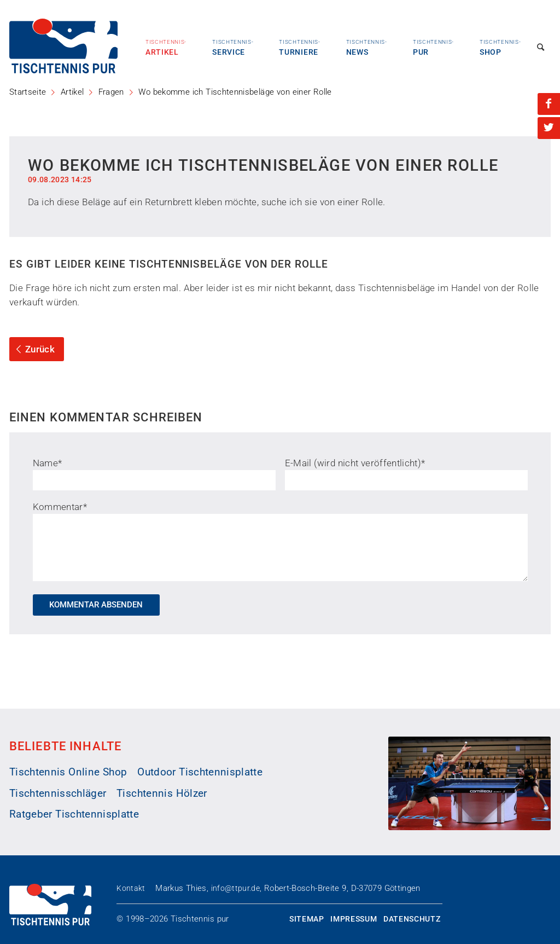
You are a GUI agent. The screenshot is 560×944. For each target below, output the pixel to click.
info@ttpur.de (235, 888)
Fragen (111, 92)
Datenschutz (412, 919)
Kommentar (60, 507)
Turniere (299, 47)
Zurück (33, 349)
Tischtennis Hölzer (162, 794)
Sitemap (307, 919)
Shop (500, 47)
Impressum (354, 919)
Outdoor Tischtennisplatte (200, 772)
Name (48, 463)
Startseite (28, 92)
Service (233, 47)
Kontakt (131, 888)
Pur (433, 47)
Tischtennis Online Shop (68, 772)
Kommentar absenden (96, 605)
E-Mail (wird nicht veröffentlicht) (355, 463)
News (367, 47)
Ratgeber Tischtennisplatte (74, 814)
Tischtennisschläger (58, 794)
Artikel (166, 47)
